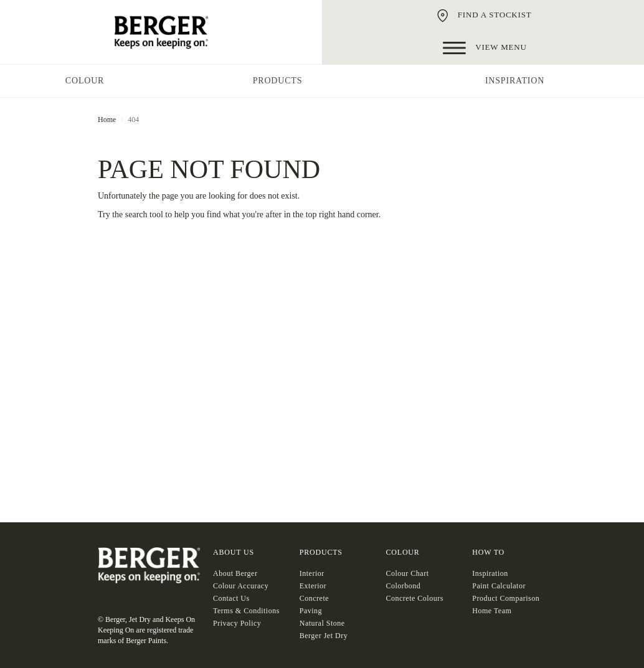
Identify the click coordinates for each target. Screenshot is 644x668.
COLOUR (403, 552)
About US (234, 552)
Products (321, 552)
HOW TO (488, 552)
